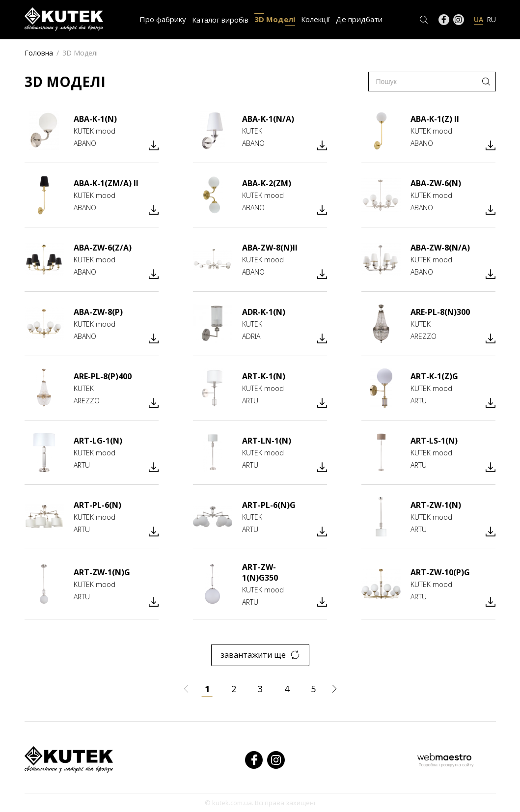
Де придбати (359, 19)
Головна (39, 53)
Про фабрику (163, 19)
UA (479, 19)
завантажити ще (260, 655)
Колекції (315, 19)
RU (491, 19)
